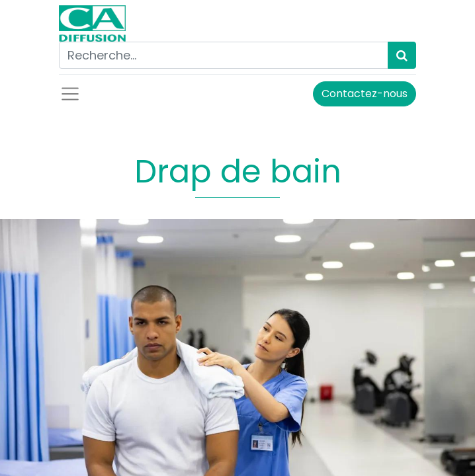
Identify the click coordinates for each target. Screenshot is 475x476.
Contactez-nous (365, 94)
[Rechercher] (402, 55)
